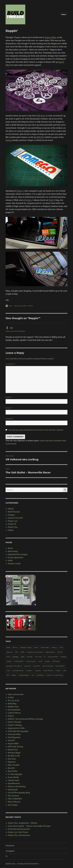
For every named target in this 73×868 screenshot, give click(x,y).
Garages (11, 515)
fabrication (50, 652)
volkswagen (24, 675)
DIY (17, 652)
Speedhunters (14, 783)
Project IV (12, 524)
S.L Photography (15, 774)
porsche (37, 666)
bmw (15, 647)
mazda (63, 657)
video (14, 675)
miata (9, 661)
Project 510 (13, 521)
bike (8, 647)
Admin (31, 306)
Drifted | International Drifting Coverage (25, 719)
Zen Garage (13, 805)
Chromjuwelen (14, 710)
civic (61, 647)
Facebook (10, 846)
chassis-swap (26, 647)
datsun (10, 652)
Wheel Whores (14, 802)
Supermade (13, 790)
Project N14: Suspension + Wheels (22, 823)
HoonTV (11, 740)
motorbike (19, 661)
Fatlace (9, 140)
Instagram (10, 851)
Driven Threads (14, 722)
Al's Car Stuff (13, 700)
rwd (8, 671)
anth (10, 306)
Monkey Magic (14, 753)
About (10, 548)
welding (40, 675)
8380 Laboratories (16, 694)
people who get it (14, 666)
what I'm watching (55, 675)
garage (15, 657)
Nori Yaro (12, 759)
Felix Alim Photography (18, 731)
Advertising (13, 551)
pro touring (48, 666)
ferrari (60, 652)
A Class (11, 697)
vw (33, 675)
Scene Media (13, 777)
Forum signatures (15, 557)
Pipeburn (12, 762)
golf (23, 657)
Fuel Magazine (14, 737)
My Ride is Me (14, 756)
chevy (54, 647)
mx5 (40, 661)
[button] (36, 857)
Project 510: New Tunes (18, 832)
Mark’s (52, 200)
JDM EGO (41, 116)
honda (30, 657)
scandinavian (18, 671)
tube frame (48, 671)
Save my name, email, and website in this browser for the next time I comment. (36, 430)
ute (64, 671)
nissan (47, 661)
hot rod (38, 657)
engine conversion (35, 652)
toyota (38, 671)
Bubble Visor (13, 707)
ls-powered (53, 657)
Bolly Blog (12, 704)
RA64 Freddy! (14, 765)
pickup (28, 666)
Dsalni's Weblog (15, 725)
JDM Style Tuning (15, 747)
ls (45, 657)
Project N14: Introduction (19, 835)
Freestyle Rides (14, 734)
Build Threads (14, 512)
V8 (8, 675)
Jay (11, 328)
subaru (29, 671)
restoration (60, 666)
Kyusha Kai (13, 750)
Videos (11, 530)
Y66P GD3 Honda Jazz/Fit (19, 829)
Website (9, 419)
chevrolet (45, 647)
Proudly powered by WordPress (28, 864)
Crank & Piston (14, 713)
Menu (64, 14)
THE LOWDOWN (15, 799)
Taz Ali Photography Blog (19, 793)
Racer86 (11, 768)
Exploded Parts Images (18, 554)
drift (23, 652)
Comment (11, 364)
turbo (58, 671)
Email (9, 408)
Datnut (11, 716)
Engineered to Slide (16, 728)
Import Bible (50, 37)
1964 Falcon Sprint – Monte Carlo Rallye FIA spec (29, 826)
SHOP (10, 561)
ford (8, 657)
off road (56, 661)
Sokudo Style (13, 780)
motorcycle (31, 661)
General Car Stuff (15, 518)
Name (9, 397)
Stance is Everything (17, 786)
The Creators (13, 796)
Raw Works (13, 771)
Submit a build (14, 564)
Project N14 (13, 527)
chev (36, 647)
